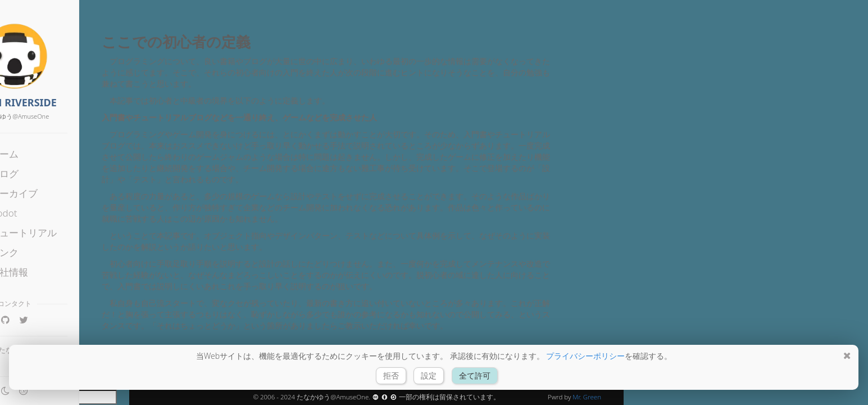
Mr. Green (587, 397)
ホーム (45, 154)
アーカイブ (55, 193)
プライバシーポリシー (585, 356)
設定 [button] (429, 375)
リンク (45, 252)
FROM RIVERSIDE (64, 102)
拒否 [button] (391, 375)
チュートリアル (64, 233)
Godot (44, 213)
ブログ (45, 174)
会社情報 (50, 272)
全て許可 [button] (475, 375)
